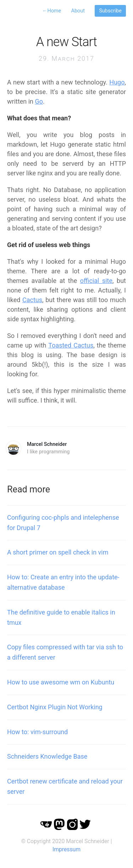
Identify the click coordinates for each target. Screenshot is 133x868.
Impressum (66, 849)
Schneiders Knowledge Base (47, 756)
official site (96, 281)
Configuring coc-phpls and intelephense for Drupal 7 (63, 523)
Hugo (117, 82)
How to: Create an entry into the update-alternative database (63, 582)
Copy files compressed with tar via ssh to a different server (65, 652)
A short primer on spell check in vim (58, 552)
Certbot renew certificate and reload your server (65, 786)
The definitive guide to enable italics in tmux (61, 617)
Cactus (32, 300)
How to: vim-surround (37, 732)
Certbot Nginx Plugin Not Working (55, 707)
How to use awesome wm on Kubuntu (61, 682)
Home (52, 11)
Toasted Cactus (71, 345)
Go (39, 101)
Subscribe (110, 11)
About (78, 11)
